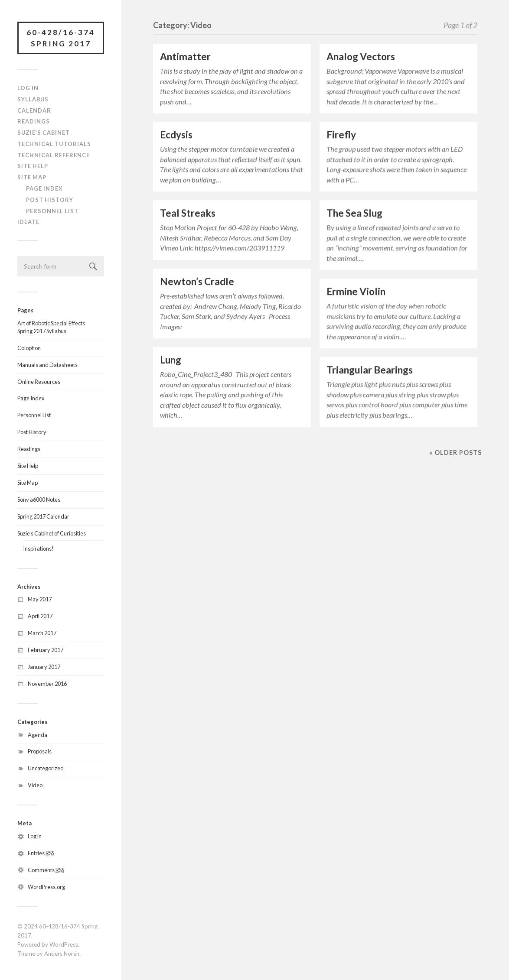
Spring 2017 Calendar (43, 516)
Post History (50, 200)
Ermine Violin (356, 291)
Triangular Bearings (370, 370)
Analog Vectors (361, 57)
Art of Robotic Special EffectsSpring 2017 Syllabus (51, 327)
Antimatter (185, 57)
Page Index (44, 188)
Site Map (32, 177)
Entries (41, 853)
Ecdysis (176, 135)
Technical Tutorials (54, 144)
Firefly (341, 135)
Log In (28, 88)
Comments (46, 870)
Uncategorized (46, 768)
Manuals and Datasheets (47, 365)
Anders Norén (62, 954)
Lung (171, 360)
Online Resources (39, 382)
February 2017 (46, 650)
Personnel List (52, 211)
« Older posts (455, 453)
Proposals (40, 751)
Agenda (38, 735)
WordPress (64, 944)
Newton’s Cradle (197, 281)
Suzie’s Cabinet (44, 133)
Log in (35, 836)
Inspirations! (38, 548)
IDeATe (28, 222)
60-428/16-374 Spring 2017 (61, 38)
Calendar (34, 110)
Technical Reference (54, 155)
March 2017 (42, 633)
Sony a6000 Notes (39, 500)
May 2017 (40, 599)
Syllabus (33, 99)
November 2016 (47, 684)
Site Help (33, 166)
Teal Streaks (188, 213)
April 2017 (40, 616)
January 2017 (44, 667)
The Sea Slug (354, 213)
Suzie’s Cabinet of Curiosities (52, 533)
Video (35, 785)
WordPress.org (46, 887)
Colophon (29, 348)
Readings (34, 121)
